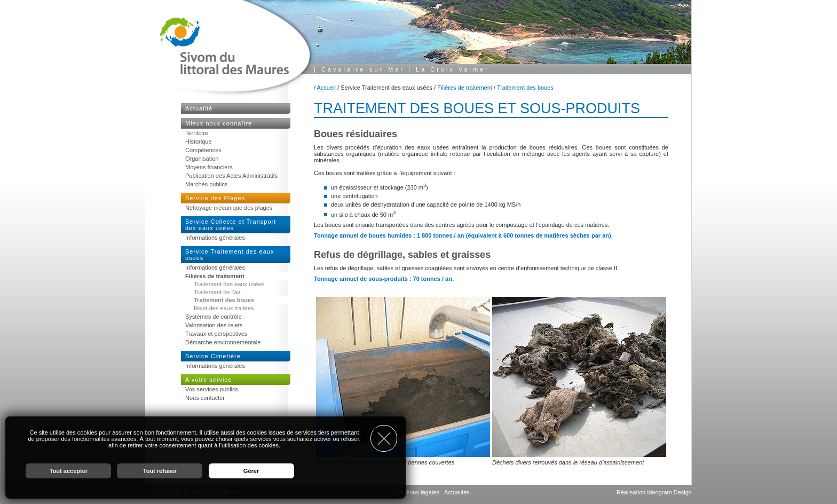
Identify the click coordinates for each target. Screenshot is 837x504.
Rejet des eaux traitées (224, 308)
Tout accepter (69, 471)
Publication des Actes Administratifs (231, 176)
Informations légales (413, 492)
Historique (199, 141)
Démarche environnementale (223, 342)
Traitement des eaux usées (229, 284)
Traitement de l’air (217, 292)
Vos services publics (212, 389)
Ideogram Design (669, 492)
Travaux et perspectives (216, 334)
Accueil (326, 88)
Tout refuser (160, 471)
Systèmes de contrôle (214, 317)
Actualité (199, 108)
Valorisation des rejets (214, 325)
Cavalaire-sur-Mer (363, 69)
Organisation (202, 159)
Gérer (251, 471)
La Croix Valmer (453, 69)
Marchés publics (206, 184)
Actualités (457, 492)
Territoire (197, 133)
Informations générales (215, 238)
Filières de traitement (465, 88)
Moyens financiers (209, 167)
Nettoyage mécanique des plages (229, 208)
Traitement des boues (525, 88)
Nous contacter (205, 398)
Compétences (203, 150)
